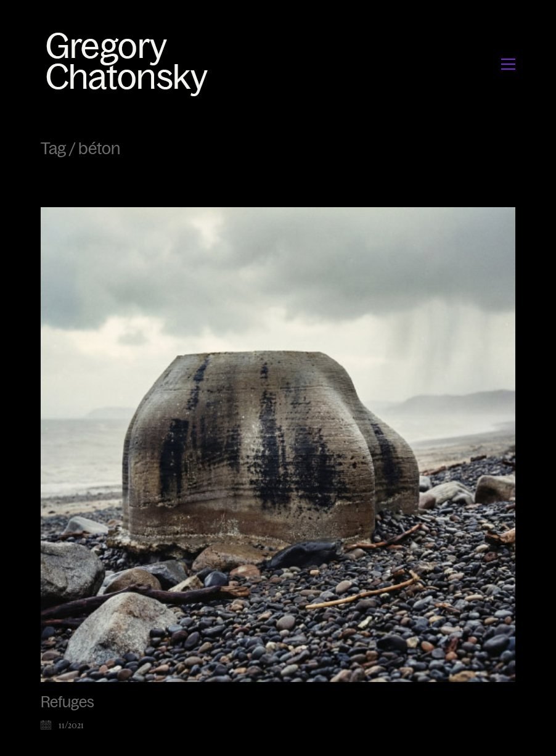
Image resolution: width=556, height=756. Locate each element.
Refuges (67, 702)
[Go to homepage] (130, 64)
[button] (508, 64)
